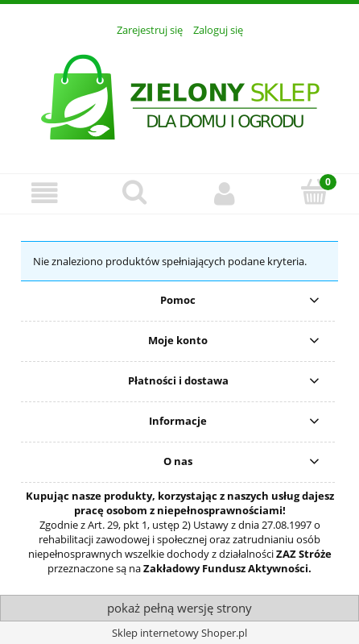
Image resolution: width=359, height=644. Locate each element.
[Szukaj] (135, 192)
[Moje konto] (225, 193)
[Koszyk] (315, 192)
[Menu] (45, 193)
